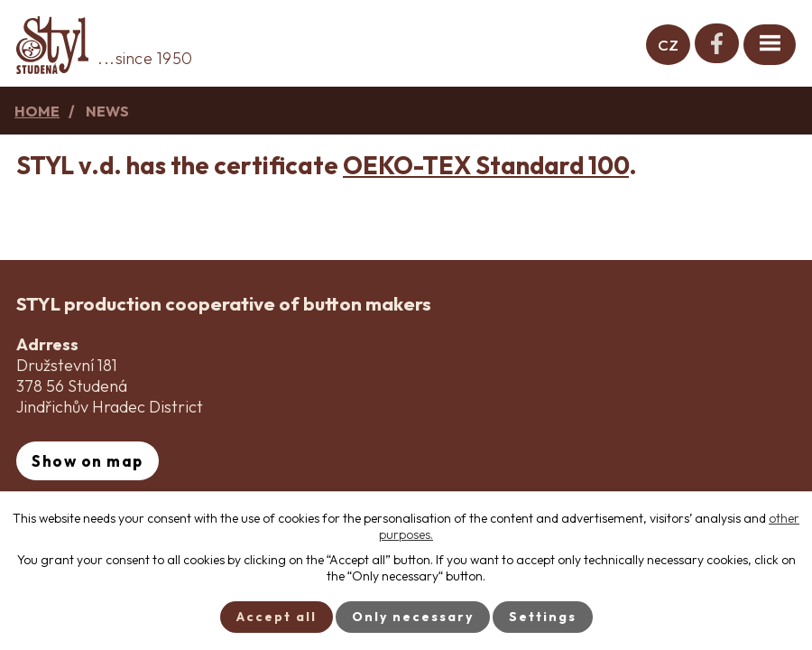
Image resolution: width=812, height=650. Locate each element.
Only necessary (413, 617)
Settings (543, 617)
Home (37, 111)
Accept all (277, 617)
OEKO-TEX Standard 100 (486, 165)
